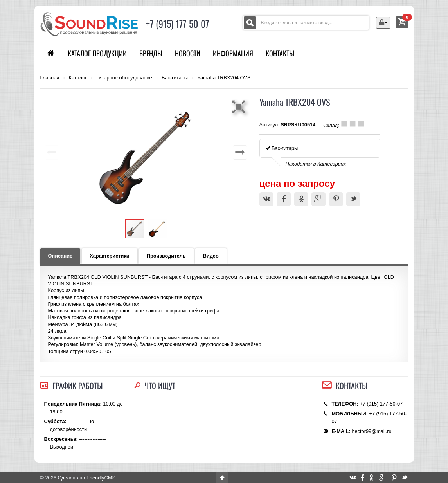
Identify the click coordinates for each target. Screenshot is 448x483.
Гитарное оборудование (124, 78)
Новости (188, 53)
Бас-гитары (175, 78)
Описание (60, 256)
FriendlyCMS (101, 478)
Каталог (78, 78)
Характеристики (110, 256)
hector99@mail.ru (372, 431)
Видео (211, 256)
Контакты (280, 53)
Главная (50, 78)
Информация (233, 53)
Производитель (166, 256)
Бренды (151, 53)
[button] (240, 106)
